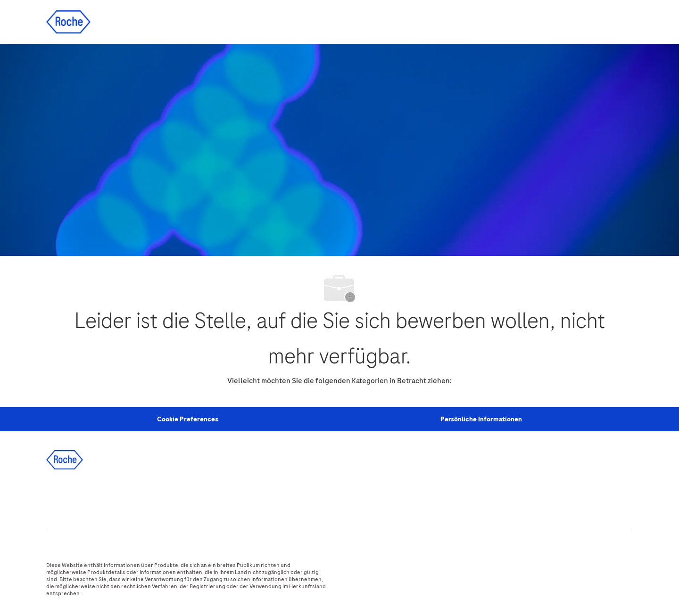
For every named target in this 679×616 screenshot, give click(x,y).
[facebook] (59, 497)
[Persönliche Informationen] (481, 419)
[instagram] (135, 497)
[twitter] (110, 497)
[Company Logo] (68, 21)
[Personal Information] (188, 419)
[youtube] (161, 497)
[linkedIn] (84, 497)
